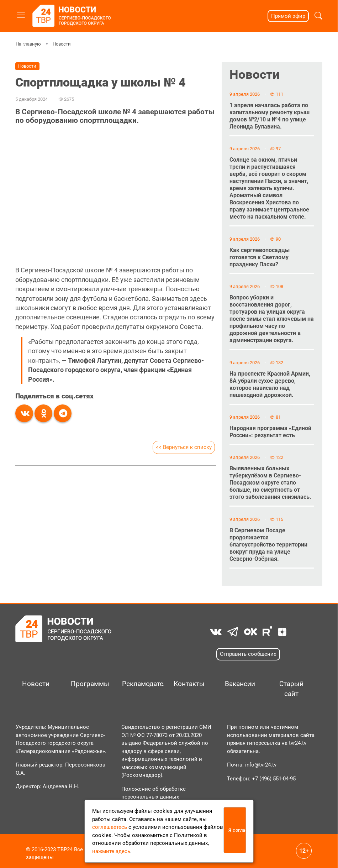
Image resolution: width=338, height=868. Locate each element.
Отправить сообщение (248, 654)
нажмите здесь (111, 851)
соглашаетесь (110, 827)
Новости (62, 44)
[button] (318, 16)
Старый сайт (291, 689)
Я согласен (237, 830)
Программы (89, 684)
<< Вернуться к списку (184, 447)
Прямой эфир (288, 16)
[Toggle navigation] (21, 14)
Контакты (189, 684)
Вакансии (240, 684)
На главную (28, 44)
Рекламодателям (140, 684)
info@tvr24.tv (261, 765)
